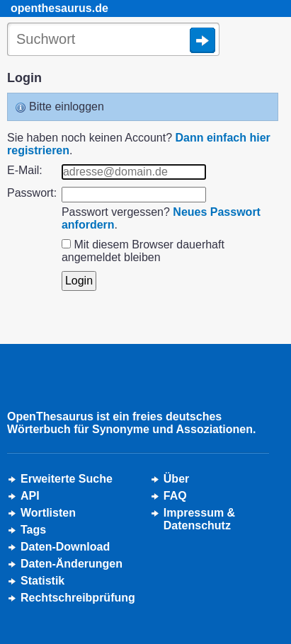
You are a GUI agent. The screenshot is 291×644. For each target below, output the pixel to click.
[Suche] (113, 40)
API (30, 496)
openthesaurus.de (59, 8)
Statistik (42, 581)
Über (176, 479)
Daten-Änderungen (72, 564)
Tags (33, 530)
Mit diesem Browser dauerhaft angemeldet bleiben (143, 251)
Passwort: (32, 193)
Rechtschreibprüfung (78, 598)
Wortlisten (48, 513)
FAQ (175, 496)
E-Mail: (25, 170)
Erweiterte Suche (67, 479)
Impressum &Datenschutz (199, 519)
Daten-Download (65, 547)
